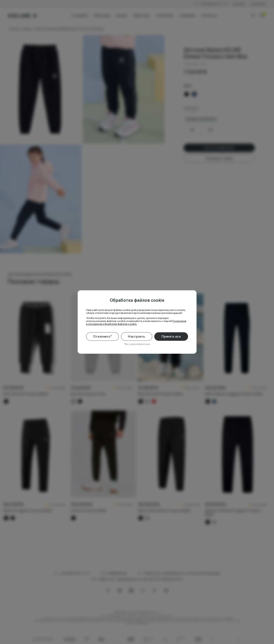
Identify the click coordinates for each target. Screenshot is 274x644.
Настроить (136, 337)
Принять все (171, 337)
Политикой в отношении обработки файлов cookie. (136, 323)
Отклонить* (102, 337)
